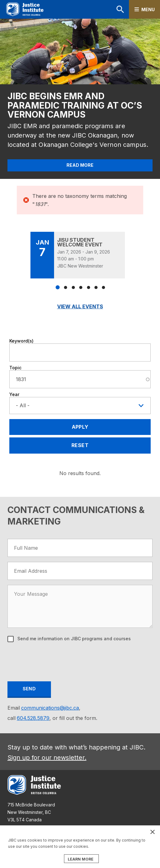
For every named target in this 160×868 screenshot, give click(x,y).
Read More (80, 165)
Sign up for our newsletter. (47, 758)
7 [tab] (103, 287)
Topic (15, 368)
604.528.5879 (33, 718)
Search (120, 9)
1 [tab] (58, 287)
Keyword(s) (21, 341)
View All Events (80, 306)
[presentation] (55, 663)
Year (14, 394)
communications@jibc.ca (50, 708)
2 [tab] (66, 287)
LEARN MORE (81, 859)
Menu (148, 9)
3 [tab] (73, 287)
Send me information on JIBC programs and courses (73, 639)
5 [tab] (89, 287)
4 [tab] (81, 287)
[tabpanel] (80, 255)
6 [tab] (96, 287)
